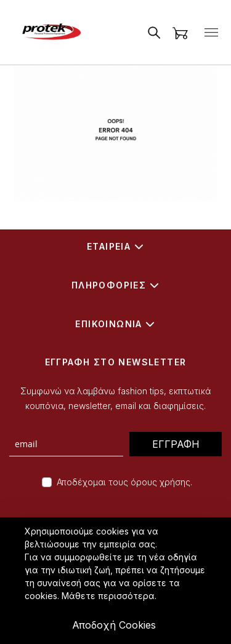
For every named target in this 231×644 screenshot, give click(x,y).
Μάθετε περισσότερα (108, 596)
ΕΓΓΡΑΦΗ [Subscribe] (176, 444)
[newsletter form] (66, 444)
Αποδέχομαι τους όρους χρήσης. (124, 482)
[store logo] (49, 32)
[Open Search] (154, 33)
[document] (117, 581)
